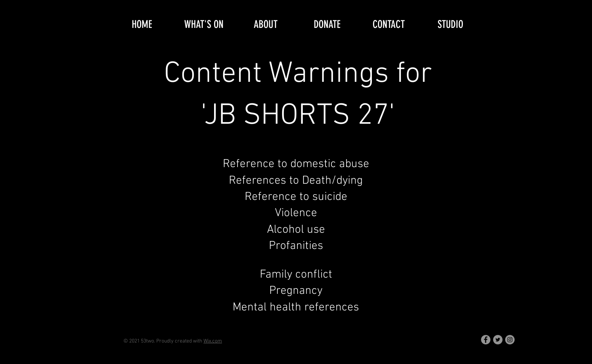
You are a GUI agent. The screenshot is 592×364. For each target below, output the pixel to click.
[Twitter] (498, 340)
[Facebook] (486, 340)
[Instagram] (510, 340)
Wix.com (213, 341)
